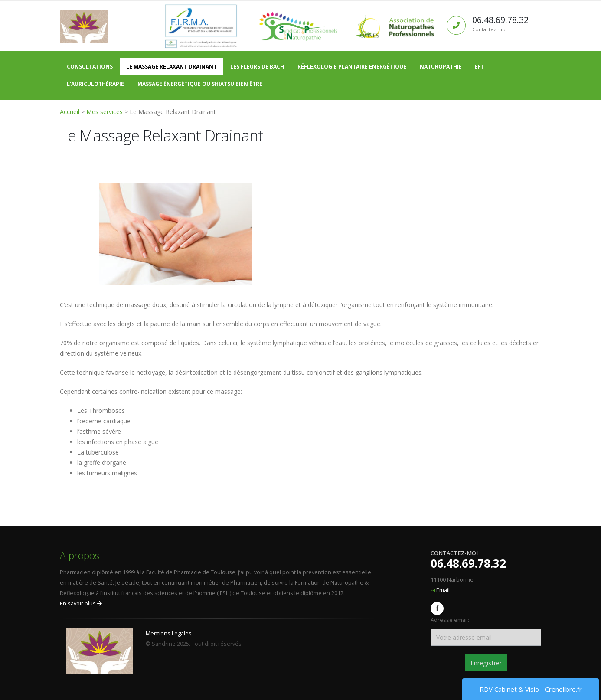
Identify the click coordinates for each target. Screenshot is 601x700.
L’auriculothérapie (95, 84)
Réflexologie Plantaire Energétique (352, 67)
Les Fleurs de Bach (257, 67)
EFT (480, 67)
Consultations (90, 67)
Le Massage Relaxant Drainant (171, 67)
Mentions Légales (169, 633)
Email (443, 590)
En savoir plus (81, 604)
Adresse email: (450, 620)
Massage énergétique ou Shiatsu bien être (200, 84)
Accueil (70, 112)
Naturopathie (441, 67)
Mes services (105, 112)
